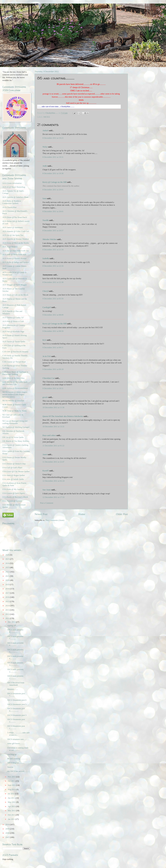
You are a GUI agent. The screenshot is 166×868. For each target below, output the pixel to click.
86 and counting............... (17, 759)
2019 (8, 585)
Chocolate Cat (49, 378)
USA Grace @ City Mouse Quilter (16, 471)
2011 (8, 618)
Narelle (46, 220)
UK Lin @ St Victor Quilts (13, 437)
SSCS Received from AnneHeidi (16, 684)
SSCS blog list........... (16, 763)
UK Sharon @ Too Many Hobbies (16, 441)
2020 (8, 580)
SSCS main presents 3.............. (15, 664)
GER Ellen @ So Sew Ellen (13, 378)
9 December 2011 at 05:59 (53, 299)
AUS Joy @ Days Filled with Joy (16, 251)
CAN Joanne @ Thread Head (14, 362)
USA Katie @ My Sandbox (13, 489)
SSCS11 (47, 117)
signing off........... (14, 626)
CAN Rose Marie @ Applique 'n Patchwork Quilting (15, 373)
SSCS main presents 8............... (15, 631)
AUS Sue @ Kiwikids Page (13, 332)
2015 (8, 601)
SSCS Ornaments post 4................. (16, 710)
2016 (8, 597)
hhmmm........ (13, 689)
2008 (8, 833)
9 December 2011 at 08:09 (53, 315)
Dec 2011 (12, 622)
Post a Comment (47, 503)
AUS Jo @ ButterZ (10, 247)
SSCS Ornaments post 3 (17, 715)
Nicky (45, 147)
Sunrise (10, 767)
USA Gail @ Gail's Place (12, 468)
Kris (44, 340)
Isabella (46, 258)
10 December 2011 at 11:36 (53, 407)
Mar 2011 (12, 811)
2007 (8, 837)
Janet (45, 454)
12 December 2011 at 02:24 (53, 481)
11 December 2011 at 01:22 (53, 446)
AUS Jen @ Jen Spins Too (13, 235)
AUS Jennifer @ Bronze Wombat (16, 239)
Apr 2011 (12, 806)
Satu (44, 198)
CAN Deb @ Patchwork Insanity (15, 352)
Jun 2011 (12, 798)
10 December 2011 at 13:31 (53, 427)
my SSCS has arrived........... (18, 771)
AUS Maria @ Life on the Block (15, 295)
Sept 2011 (12, 785)
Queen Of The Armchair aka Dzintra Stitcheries (63, 416)
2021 (8, 576)
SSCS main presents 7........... (15, 638)
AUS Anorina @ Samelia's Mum (15, 197)
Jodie (45, 166)
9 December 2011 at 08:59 (53, 331)
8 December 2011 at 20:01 (53, 190)
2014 (8, 606)
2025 (8, 559)
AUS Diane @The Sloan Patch (15, 217)
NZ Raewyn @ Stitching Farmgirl (16, 427)
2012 (8, 614)
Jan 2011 (12, 819)
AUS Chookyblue (9, 207)
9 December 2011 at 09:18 (53, 369)
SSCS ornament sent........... (18, 739)
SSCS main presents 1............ (15, 677)
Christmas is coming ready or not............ (18, 749)
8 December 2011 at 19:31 (53, 157)
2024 (8, 563)
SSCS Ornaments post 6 (17, 700)
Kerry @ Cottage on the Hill (55, 182)
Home (82, 514)
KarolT (46, 471)
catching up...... (13, 754)
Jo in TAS (47, 356)
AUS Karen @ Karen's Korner (14, 258)
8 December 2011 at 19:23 (53, 138)
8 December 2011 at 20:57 (53, 231)
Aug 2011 (12, 789)
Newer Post (41, 514)
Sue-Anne (47, 490)
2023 (8, 567)
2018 (8, 589)
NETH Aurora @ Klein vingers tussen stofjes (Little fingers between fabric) (15, 394)
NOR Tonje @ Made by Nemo (15, 411)
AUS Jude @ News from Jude (14, 254)
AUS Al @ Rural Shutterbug (14, 187)
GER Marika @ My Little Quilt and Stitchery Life (15, 383)
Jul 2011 (11, 794)
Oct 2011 (12, 781)
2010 (8, 825)
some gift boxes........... (16, 743)
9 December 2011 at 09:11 (53, 347)
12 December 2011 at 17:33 (53, 497)
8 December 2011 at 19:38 (53, 173)
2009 (8, 829)
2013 (8, 610)
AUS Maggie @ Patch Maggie (15, 285)
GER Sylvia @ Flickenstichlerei (15, 388)
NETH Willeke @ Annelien (13, 401)
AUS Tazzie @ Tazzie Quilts (14, 342)
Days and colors (49, 435)
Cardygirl (47, 307)
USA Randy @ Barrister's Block (15, 497)
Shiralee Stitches (50, 239)
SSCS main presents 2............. (15, 671)
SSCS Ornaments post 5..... (18, 704)
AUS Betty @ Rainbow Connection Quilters (12, 202)
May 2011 (12, 802)
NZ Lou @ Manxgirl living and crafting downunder (15, 422)
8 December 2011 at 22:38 (53, 282)
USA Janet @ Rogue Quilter (14, 475)
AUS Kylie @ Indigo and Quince (16, 262)
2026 (8, 555)
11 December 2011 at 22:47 (53, 462)
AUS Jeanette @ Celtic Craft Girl (16, 231)
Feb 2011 (12, 815)
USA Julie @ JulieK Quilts (13, 479)
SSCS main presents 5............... (15, 651)
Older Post (122, 514)
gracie (45, 397)
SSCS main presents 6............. (15, 644)
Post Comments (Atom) (55, 520)
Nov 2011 (12, 777)
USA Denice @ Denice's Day (14, 464)
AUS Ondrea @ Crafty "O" (13, 318)
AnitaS (45, 130)
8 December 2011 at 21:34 (53, 250)
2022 (8, 572)
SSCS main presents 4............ (15, 657)
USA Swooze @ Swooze (12, 501)
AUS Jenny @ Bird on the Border (16, 243)
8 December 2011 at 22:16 (53, 266)
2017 (8, 593)
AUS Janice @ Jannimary (13, 227)
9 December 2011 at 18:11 (53, 388)
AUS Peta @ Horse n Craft (13, 321)
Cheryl (45, 291)
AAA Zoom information (12, 183)
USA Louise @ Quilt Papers (14, 493)
